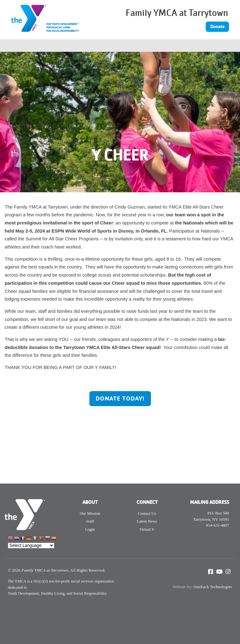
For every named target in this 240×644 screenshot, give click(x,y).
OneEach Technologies (213, 587)
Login (90, 529)
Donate (217, 27)
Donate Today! (120, 398)
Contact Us (147, 513)
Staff (90, 521)
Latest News (147, 521)
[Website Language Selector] (31, 546)
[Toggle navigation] (200, 46)
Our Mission (90, 513)
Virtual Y (147, 529)
